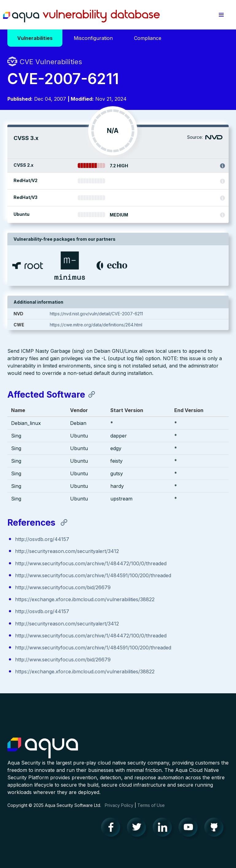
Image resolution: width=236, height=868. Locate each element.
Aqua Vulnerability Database (81, 16)
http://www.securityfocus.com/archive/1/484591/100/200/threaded (93, 575)
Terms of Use (151, 805)
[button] (221, 15)
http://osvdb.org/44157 (42, 539)
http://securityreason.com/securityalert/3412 (67, 551)
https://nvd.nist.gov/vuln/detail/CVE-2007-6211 (96, 314)
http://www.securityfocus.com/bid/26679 (63, 587)
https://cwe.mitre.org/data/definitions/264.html (96, 325)
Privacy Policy (119, 805)
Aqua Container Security (43, 748)
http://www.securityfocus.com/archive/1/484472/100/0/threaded (91, 563)
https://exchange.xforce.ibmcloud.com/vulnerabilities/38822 (85, 599)
